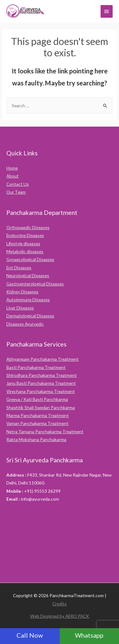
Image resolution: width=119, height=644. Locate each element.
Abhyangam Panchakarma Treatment (43, 359)
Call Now (30, 635)
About (13, 176)
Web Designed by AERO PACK (60, 616)
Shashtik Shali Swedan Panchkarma (41, 407)
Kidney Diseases (22, 292)
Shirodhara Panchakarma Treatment (42, 375)
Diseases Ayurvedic (25, 324)
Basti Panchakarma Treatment (36, 367)
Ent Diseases (19, 268)
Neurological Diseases (28, 275)
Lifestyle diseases (23, 244)
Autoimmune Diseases (28, 300)
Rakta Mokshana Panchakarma (36, 439)
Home (12, 168)
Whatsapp (89, 635)
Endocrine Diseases (25, 235)
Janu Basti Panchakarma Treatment (41, 383)
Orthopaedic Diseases (28, 227)
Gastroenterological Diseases (35, 284)
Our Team (16, 192)
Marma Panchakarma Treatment (38, 415)
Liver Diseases (20, 308)
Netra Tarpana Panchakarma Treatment (45, 431)
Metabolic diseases (25, 251)
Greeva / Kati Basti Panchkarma (37, 399)
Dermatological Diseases (30, 316)
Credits (60, 604)
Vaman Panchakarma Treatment (37, 423)
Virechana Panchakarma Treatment (41, 391)
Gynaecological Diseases (30, 259)
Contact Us (18, 184)
